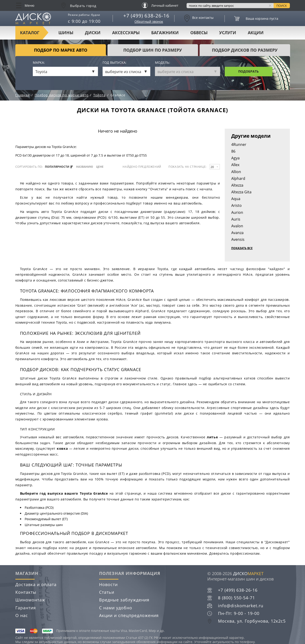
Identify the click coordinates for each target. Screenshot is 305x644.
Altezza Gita (241, 192)
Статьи (107, 592)
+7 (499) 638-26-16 (146, 16)
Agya (235, 158)
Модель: (163, 63)
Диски (93, 33)
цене (100, 167)
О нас (22, 615)
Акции (256, 33)
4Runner (239, 144)
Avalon (237, 226)
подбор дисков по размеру (245, 50)
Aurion (237, 212)
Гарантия (26, 608)
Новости (108, 584)
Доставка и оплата (36, 584)
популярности (59, 167)
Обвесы (199, 33)
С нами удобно (116, 608)
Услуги (228, 33)
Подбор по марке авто (61, 50)
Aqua (236, 199)
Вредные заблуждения (124, 600)
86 (233, 151)
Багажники (165, 33)
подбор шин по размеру (153, 50)
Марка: (39, 63)
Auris (236, 219)
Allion (236, 172)
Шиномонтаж (30, 600)
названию (85, 167)
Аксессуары (126, 33)
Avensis (238, 239)
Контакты (26, 592)
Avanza (237, 233)
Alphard (238, 178)
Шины (66, 33)
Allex (235, 165)
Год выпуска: (115, 63)
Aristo (236, 205)
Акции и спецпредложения (129, 615)
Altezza (237, 185)
